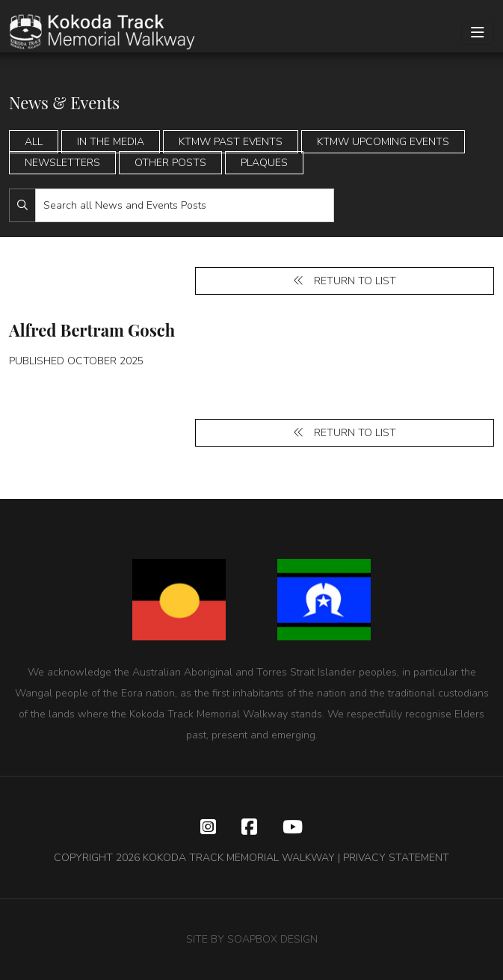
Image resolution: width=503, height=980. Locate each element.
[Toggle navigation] (478, 33)
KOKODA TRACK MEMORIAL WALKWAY (239, 858)
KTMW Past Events (231, 142)
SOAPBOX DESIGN (272, 939)
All (34, 142)
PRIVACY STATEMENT (396, 858)
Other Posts (170, 163)
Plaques (264, 163)
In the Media (111, 142)
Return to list (345, 281)
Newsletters (62, 163)
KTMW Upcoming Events (383, 142)
